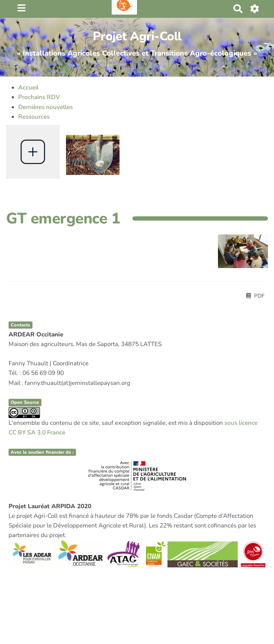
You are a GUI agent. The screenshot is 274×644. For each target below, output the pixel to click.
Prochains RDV (39, 97)
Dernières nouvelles (45, 107)
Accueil (28, 87)
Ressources (34, 117)
